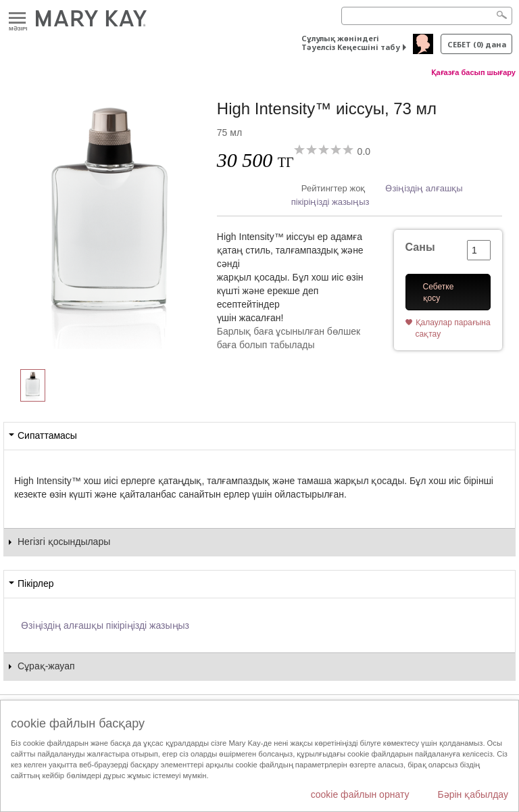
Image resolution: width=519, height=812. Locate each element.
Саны (420, 247)
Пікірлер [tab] (35, 583)
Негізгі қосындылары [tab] (64, 542)
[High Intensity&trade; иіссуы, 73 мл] (110, 220)
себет (477, 44)
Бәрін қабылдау (473, 794)
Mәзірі (17, 19)
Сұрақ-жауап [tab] (46, 666)
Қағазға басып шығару (473, 72)
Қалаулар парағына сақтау (453, 328)
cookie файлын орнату (360, 794)
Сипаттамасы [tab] (47, 435)
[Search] (427, 16)
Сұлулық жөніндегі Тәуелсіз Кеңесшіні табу (351, 43)
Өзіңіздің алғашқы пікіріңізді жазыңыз (105, 625)
